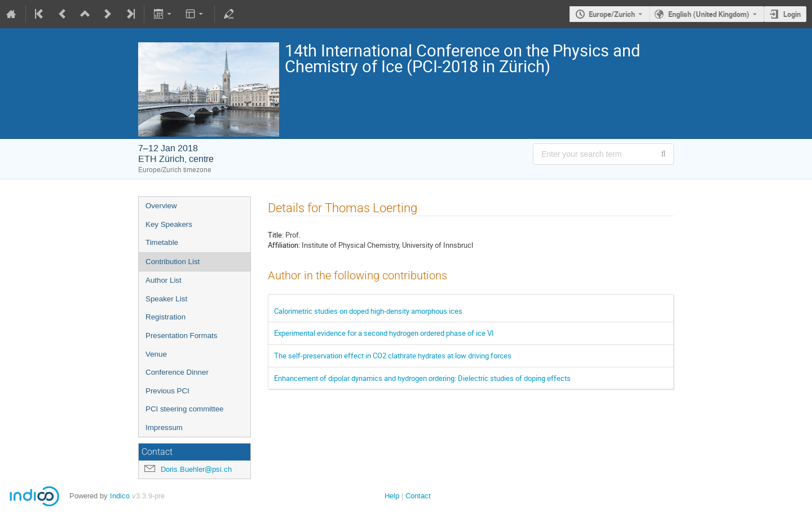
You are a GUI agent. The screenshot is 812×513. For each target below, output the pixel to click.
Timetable (162, 242)
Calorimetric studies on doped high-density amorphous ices (368, 311)
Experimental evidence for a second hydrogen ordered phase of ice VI (384, 333)
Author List (164, 280)
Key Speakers (169, 224)
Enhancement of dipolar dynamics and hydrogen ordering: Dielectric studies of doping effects (422, 378)
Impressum (164, 427)
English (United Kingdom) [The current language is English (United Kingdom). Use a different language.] (709, 14)
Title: (276, 235)
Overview (161, 206)
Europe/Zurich (612, 14)
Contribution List (173, 262)
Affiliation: (284, 245)
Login (792, 14)
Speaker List (166, 299)
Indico (120, 496)
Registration (166, 317)
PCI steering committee (185, 409)
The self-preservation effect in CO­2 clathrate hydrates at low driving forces (393, 356)
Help (392, 496)
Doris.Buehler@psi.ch (196, 469)
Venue (156, 354)
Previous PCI (167, 391)
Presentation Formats (181, 336)
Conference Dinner (177, 372)
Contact (418, 496)
